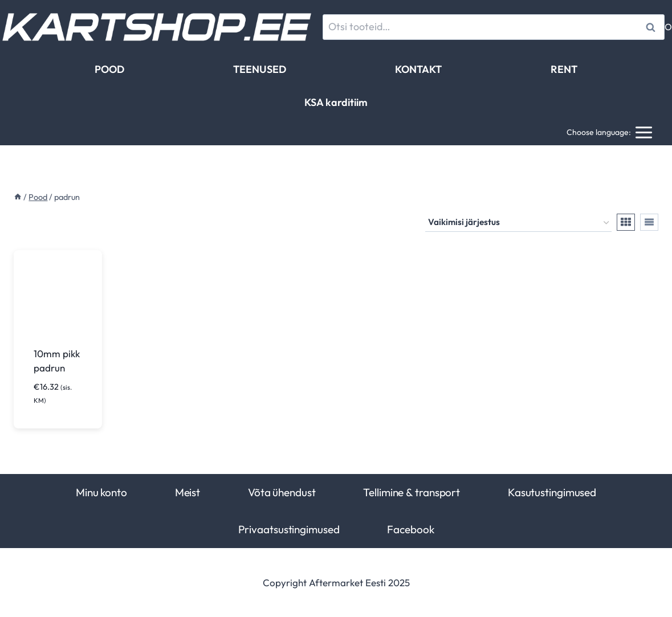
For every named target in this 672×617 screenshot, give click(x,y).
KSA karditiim (336, 102)
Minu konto (101, 492)
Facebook (410, 529)
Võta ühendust (282, 492)
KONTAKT (418, 69)
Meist (188, 492)
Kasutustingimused (552, 492)
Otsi (652, 27)
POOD (109, 69)
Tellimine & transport (412, 492)
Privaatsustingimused (289, 529)
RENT (564, 69)
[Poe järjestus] (518, 223)
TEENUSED (260, 69)
